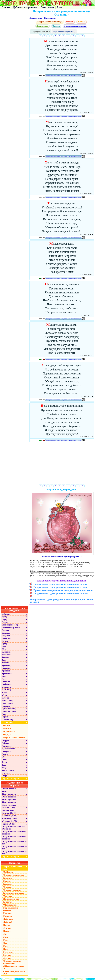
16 (82, 36)
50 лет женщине (9, 799)
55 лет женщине (9, 804)
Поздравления (36, 18)
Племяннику (8, 722)
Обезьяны (8, 898)
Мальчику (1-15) (9, 821)
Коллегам (8, 904)
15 (78, 36)
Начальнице (7, 705)
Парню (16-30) (8, 826)
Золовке (5, 659)
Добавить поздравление (25, 7)
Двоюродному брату (11, 630)
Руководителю (8, 751)
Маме (4, 695)
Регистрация (47, 7)
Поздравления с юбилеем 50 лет (14, 845)
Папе (4, 716)
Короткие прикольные (14, 895)
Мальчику (6, 689)
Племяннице (50, 18)
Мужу (4, 697)
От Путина (8, 874)
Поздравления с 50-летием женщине (14, 835)
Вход (59, 7)
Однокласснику (9, 711)
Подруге (5, 743)
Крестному (7, 676)
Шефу (4, 778)
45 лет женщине (9, 796)
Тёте (4, 767)
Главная (6, 7)
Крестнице (7, 670)
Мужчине (6, 700)
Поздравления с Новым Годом (13, 870)
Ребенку (5, 745)
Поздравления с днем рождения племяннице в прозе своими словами (62, 603)
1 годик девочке (9, 791)
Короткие (8, 880)
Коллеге (5, 665)
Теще (4, 770)
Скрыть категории (15, 781)
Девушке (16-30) (9, 815)
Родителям (7, 748)
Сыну (4, 762)
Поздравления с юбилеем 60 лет (14, 855)
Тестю (5, 764)
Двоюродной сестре (11, 627)
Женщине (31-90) (9, 818)
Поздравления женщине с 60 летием (13, 830)
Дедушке (6, 638)
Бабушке (6, 616)
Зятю (4, 662)
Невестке (6, 708)
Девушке (6, 635)
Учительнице (8, 772)
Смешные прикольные (14, 877)
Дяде (4, 649)
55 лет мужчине (9, 807)
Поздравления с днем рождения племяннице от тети (60, 586)
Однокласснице (9, 714)
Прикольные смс (11, 901)
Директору (7, 640)
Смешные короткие (12, 892)
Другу (4, 646)
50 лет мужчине (9, 802)
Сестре (5, 756)
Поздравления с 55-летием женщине (14, 840)
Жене (4, 651)
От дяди (56, 26)
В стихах (81, 22)
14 (73, 36)
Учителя (6, 775)
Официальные (10, 907)
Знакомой (6, 657)
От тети (70, 22)
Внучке (5, 624)
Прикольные (42, 26)
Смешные (8, 889)
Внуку (5, 622)
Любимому (7, 686)
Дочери (5, 643)
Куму (4, 681)
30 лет (4, 794)
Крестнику (7, 668)
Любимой (6, 684)
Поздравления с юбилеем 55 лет (14, 850)
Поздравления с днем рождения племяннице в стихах (61, 589)
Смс (4, 759)
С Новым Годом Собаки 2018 (14, 975)
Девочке (5, 632)
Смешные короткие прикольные (12, 964)
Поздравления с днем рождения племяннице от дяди (64, 75)
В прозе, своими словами (11, 911)
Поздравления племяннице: (50, 22)
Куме (4, 678)
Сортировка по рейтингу (64, 31)
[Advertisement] (62, 464)
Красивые (8, 886)
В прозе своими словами (75, 26)
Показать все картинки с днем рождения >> (62, 557)
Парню (5, 719)
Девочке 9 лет (8, 812)
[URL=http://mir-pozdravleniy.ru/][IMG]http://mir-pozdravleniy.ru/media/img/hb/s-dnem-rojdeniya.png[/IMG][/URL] (62, 576)
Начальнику (7, 703)
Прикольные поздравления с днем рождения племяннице (63, 592)
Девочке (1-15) (8, 810)
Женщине (6, 654)
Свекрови (6, 754)
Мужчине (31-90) (9, 823)
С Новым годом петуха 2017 (14, 970)
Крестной (6, 673)
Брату (4, 619)
